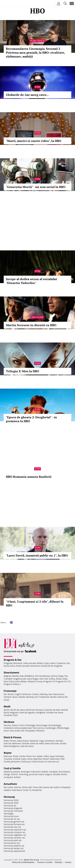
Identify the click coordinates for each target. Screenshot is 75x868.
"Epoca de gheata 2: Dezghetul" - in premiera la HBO (31, 419)
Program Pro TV (63, 681)
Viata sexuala (30, 663)
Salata (40, 756)
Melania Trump (35, 681)
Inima (22, 725)
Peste (29, 756)
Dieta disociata (52, 743)
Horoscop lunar (11, 816)
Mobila (45, 772)
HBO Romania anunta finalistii (29, 477)
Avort (6, 731)
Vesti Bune (17, 790)
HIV (22, 731)
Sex (68, 663)
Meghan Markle (11, 676)
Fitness (13, 741)
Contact (68, 862)
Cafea (46, 756)
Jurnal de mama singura (40, 774)
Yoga (42, 741)
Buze (15, 697)
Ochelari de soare (55, 712)
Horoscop (9, 797)
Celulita (22, 697)
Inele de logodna (27, 712)
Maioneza (55, 759)
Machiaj (44, 694)
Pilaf (62, 759)
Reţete (8, 753)
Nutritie (26, 743)
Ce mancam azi (52, 762)
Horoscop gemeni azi (14, 822)
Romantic (18, 663)
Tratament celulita (48, 697)
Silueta (63, 743)
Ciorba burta (37, 762)
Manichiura (59, 694)
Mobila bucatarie (12, 772)
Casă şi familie (12, 768)
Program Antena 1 (12, 684)
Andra (59, 679)
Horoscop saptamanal (14, 851)
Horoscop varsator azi (14, 838)
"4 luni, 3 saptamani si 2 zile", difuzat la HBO (35, 603)
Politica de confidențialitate (23, 862)
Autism (17, 777)
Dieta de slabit (37, 743)
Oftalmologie (63, 728)
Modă (7, 706)
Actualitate (10, 784)
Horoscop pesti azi (13, 840)
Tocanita (8, 759)
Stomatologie (55, 725)
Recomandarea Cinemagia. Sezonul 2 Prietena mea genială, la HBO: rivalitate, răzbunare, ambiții (35, 53)
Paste (16, 756)
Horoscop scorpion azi (14, 832)
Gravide (57, 774)
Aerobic (59, 741)
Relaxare (34, 741)
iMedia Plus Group (31, 860)
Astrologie (9, 814)
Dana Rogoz (33, 679)
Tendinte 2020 (11, 715)
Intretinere (50, 741)
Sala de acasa (27, 746)
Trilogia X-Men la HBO (22, 371)
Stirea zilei (27, 787)
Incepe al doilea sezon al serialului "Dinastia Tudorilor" (31, 281)
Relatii (40, 663)
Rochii (11, 694)
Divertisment (11, 673)
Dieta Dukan (23, 741)
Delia (65, 679)
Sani (50, 694)
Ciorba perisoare (12, 762)
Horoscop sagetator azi (15, 835)
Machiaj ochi (32, 697)
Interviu (18, 787)
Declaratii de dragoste (52, 666)
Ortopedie (30, 731)
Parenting (23, 774)
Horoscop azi (10, 806)
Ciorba (22, 756)
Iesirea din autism (52, 787)
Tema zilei (37, 787)
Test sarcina (38, 728)
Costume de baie (52, 710)
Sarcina (7, 725)
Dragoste (8, 663)
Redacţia (59, 862)
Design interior (11, 774)
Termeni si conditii (45, 862)
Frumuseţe (10, 691)
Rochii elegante (11, 712)
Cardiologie (50, 728)
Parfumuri (26, 694)
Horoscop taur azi (12, 827)
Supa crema (27, 759)
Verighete (41, 712)
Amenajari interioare (31, 772)
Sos (34, 756)
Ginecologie (42, 725)
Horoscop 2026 (11, 800)
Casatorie (61, 663)
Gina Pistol (9, 681)
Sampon (8, 697)
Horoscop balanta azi (14, 846)
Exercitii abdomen (12, 743)
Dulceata (60, 756)
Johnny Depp (57, 676)
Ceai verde (15, 731)
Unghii (18, 694)
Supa (52, 756)
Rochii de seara (18, 710)
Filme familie (37, 41)
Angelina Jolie (20, 679)
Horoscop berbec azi (14, 848)
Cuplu (46, 663)
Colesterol (9, 728)
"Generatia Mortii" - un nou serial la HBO (36, 187)
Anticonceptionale (23, 728)
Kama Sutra (9, 666)
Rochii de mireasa (34, 710)
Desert (46, 759)
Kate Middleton (27, 676)
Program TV (49, 681)
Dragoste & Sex (13, 660)
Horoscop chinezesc (13, 811)
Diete (6, 741)
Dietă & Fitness (13, 737)
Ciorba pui (26, 762)
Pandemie (37, 790)
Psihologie (31, 725)
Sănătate (9, 722)
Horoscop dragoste (13, 808)
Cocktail (16, 759)
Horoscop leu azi (12, 843)
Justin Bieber (21, 681)
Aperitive (38, 759)
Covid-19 (27, 790)
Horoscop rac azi (12, 819)
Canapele (53, 772)
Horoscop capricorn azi (15, 830)
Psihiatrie (40, 731)
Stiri (38, 87)
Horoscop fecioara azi (14, 824)
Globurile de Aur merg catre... (27, 95)
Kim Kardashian (43, 676)
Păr (5, 694)
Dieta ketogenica (12, 746)
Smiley (52, 679)
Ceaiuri (15, 725)
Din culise (37, 317)
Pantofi (64, 710)
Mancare (8, 756)
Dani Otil (44, 679)
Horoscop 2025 (11, 803)
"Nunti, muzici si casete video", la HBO (34, 141)
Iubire (53, 663)
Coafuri (36, 694)
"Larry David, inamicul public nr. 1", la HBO (37, 555)
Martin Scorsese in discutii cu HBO (31, 325)
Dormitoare (64, 772)
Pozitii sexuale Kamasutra (28, 666)
